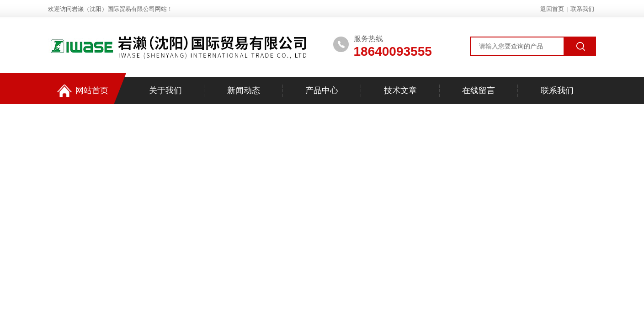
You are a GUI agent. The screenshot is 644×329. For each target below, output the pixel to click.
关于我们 (165, 90)
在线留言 (479, 90)
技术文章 (400, 90)
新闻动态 (244, 90)
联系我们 (582, 9)
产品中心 (322, 90)
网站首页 (83, 91)
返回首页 (552, 9)
